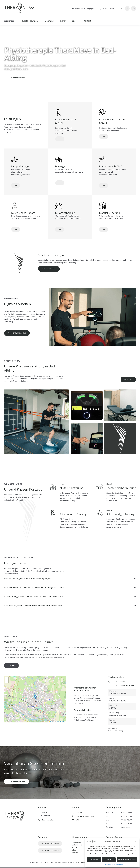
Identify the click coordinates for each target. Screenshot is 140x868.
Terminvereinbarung (17, 333)
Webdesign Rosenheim (81, 862)
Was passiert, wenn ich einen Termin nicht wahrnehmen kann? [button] (70, 606)
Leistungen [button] (10, 21)
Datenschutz (77, 845)
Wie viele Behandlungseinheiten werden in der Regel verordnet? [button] (70, 587)
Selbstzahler (49, 267)
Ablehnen (109, 859)
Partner (62, 21)
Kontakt (87, 21)
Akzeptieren (94, 859)
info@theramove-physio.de (85, 8)
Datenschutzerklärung (109, 864)
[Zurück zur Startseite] (19, 8)
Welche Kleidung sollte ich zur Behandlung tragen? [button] (70, 578)
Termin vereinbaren (16, 77)
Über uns (49, 21)
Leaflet (52, 721)
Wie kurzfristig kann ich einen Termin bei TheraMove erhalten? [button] (70, 597)
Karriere (75, 21)
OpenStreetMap (61, 721)
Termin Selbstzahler (50, 850)
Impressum (119, 864)
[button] (136, 841)
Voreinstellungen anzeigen (127, 859)
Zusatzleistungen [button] (31, 21)
